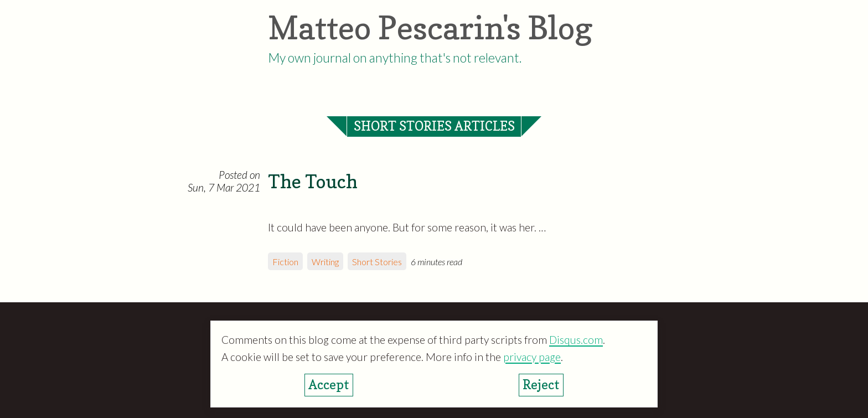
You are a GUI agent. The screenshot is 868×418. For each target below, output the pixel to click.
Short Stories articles (434, 126)
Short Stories (377, 262)
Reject (541, 385)
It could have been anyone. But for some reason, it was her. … (407, 227)
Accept (329, 385)
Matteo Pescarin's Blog (430, 28)
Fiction (285, 262)
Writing (325, 262)
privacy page (532, 357)
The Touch (313, 182)
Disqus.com (576, 340)
